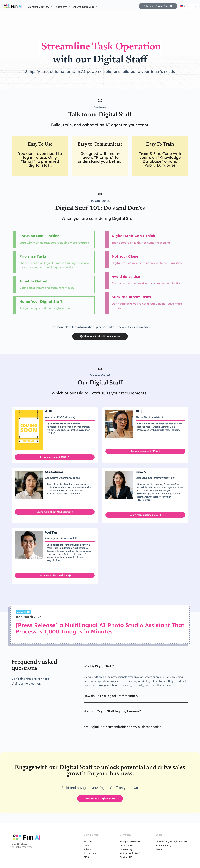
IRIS (86, 857)
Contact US (126, 857)
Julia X (87, 849)
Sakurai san (90, 853)
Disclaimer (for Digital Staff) (171, 841)
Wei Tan (88, 841)
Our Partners (127, 845)
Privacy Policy (163, 845)
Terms (159, 849)
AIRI (86, 845)
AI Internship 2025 (86, 7)
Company (63, 7)
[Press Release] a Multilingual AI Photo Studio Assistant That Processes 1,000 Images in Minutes (100, 628)
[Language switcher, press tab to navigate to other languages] (189, 6)
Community (126, 849)
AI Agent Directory (41, 7)
